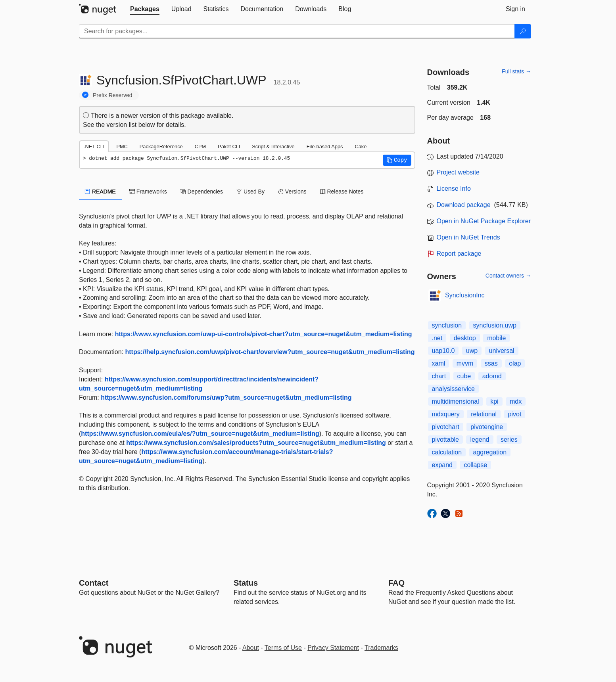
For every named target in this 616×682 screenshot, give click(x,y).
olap (515, 363)
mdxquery (446, 414)
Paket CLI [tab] (229, 147)
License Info (454, 189)
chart (439, 376)
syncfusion (447, 325)
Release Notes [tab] (342, 192)
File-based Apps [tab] (325, 147)
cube (464, 376)
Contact (94, 583)
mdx (516, 401)
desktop (465, 338)
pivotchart (446, 427)
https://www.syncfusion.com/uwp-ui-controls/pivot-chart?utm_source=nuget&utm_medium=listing (264, 334)
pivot (515, 414)
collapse (475, 465)
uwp (472, 351)
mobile (496, 338)
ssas (491, 363)
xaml (439, 363)
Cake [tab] (361, 147)
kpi (494, 401)
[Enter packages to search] (297, 31)
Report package (459, 254)
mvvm (465, 363)
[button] (397, 160)
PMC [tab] (122, 147)
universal (502, 351)
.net (437, 338)
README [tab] (100, 192)
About (251, 648)
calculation (447, 452)
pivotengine (487, 427)
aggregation (490, 452)
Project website (458, 172)
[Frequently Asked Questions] (396, 583)
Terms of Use (283, 648)
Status (246, 583)
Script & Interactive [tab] (273, 147)
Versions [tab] (292, 192)
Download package (464, 205)
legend (480, 440)
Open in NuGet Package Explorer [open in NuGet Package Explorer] (484, 221)
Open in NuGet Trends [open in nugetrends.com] (468, 237)
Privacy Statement (333, 648)
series (509, 440)
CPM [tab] (200, 147)
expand (442, 465)
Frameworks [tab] (148, 192)
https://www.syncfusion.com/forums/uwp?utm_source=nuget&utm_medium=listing (226, 398)
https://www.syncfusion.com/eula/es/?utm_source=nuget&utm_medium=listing (200, 434)
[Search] (523, 31)
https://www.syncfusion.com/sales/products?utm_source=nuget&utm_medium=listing (256, 443)
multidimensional (456, 401)
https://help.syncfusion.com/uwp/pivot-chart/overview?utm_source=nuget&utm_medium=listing (270, 352)
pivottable (446, 440)
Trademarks (381, 648)
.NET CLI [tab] (94, 147)
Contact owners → (508, 276)
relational (484, 414)
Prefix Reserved (113, 95)
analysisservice (453, 389)
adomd (492, 376)
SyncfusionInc (465, 295)
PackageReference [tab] (161, 147)
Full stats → (516, 71)
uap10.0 (443, 351)
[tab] (145, 9)
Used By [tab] (250, 192)
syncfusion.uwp (495, 325)
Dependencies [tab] (202, 192)
